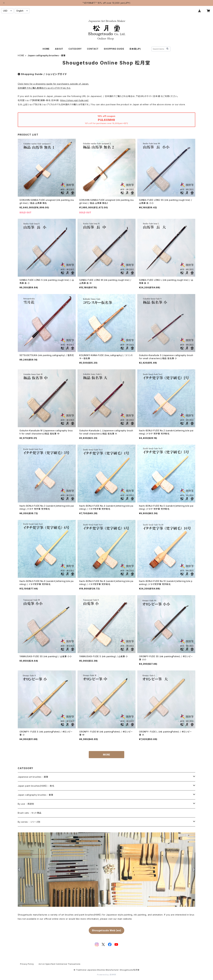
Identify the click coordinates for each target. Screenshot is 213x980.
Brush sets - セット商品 (30, 813)
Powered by (106, 975)
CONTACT (93, 49)
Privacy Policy (27, 964)
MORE (106, 755)
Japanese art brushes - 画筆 (33, 777)
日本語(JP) (135, 49)
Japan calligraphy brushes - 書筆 (35, 795)
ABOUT (59, 49)
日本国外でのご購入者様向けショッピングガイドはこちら (44, 88)
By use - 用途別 (26, 804)
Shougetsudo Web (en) (107, 930)
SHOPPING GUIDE (114, 49)
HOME (46, 49)
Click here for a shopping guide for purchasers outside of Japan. (53, 84)
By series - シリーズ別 (29, 822)
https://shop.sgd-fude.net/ (74, 100)
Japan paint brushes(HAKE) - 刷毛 (36, 786)
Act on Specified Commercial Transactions (60, 964)
